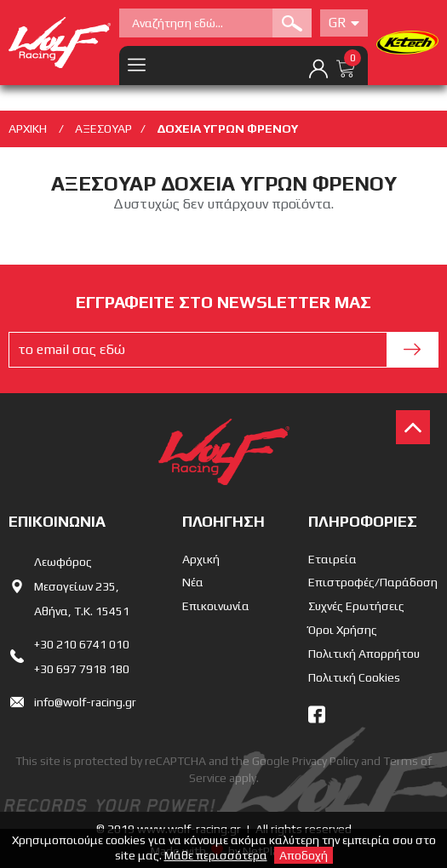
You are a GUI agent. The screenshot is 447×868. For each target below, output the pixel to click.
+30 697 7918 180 (82, 669)
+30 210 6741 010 (82, 644)
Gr (344, 23)
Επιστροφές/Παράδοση (373, 582)
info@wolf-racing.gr (85, 702)
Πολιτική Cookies (354, 677)
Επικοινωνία (216, 606)
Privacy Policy (325, 761)
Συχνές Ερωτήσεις (356, 606)
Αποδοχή (304, 855)
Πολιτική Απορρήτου (364, 654)
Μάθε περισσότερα (216, 855)
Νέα (193, 582)
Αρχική (201, 559)
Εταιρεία (332, 559)
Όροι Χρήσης (343, 630)
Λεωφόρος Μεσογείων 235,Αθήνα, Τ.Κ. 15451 (82, 586)
